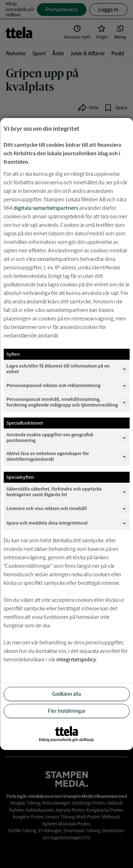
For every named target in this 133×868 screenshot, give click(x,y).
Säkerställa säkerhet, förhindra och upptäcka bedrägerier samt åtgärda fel (67, 492)
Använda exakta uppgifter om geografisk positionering (67, 438)
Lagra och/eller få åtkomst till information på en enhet (67, 369)
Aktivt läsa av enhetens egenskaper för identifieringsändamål (67, 456)
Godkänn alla (66, 694)
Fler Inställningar (67, 711)
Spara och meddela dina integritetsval (67, 523)
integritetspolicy (76, 659)
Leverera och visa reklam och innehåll (67, 509)
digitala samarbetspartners (46, 208)
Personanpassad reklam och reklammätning (67, 386)
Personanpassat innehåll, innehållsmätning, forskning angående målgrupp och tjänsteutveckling (67, 402)
